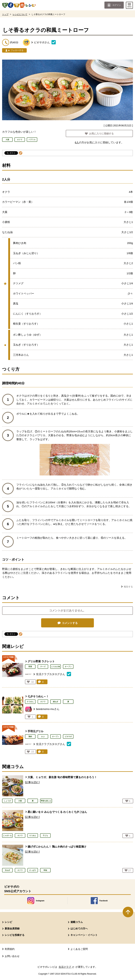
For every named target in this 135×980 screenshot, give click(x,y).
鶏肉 (30, 736)
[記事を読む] (32, 782)
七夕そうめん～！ (38, 696)
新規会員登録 (12, 928)
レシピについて (20, 14)
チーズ (43, 667)
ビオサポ (68, 736)
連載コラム (77, 922)
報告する (128, 587)
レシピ (8, 922)
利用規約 (10, 949)
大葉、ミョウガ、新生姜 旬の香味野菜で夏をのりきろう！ (62, 777)
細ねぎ (56, 702)
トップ (5, 14)
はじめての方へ (79, 928)
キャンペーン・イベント (84, 935)
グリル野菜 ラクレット (41, 661)
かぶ (43, 736)
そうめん (30, 702)
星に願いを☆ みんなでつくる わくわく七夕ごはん (57, 812)
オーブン (68, 667)
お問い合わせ (12, 956)
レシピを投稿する (15, 935)
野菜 (30, 667)
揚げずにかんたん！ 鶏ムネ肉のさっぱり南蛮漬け (57, 847)
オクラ (43, 702)
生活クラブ (67, 967)
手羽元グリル (36, 731)
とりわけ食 (56, 667)
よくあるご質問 (79, 949)
